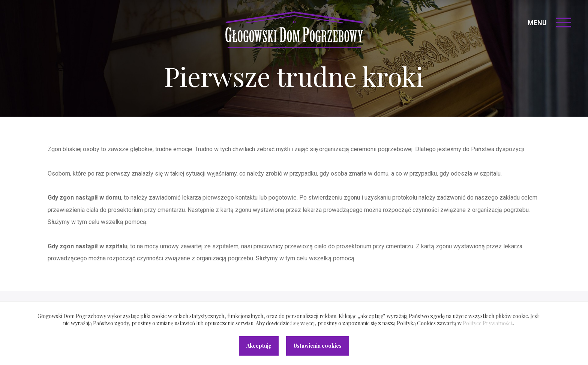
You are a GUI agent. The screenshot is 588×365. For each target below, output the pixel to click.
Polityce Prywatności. (488, 323)
